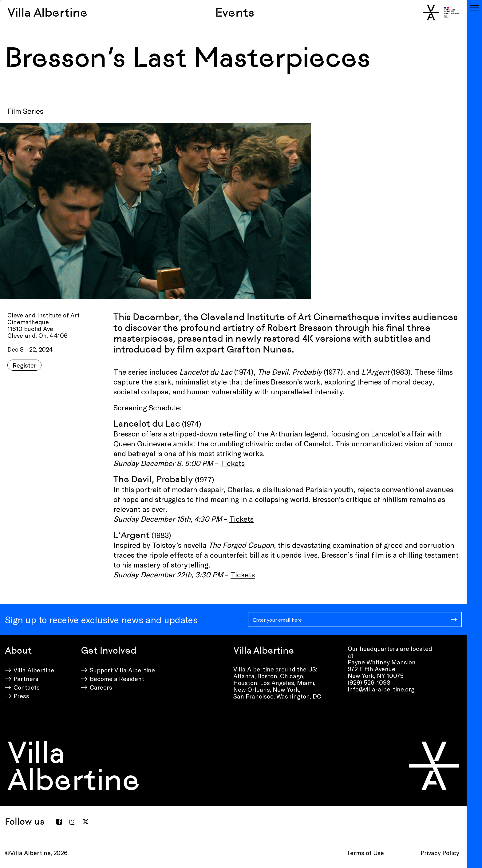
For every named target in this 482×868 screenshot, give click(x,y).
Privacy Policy (440, 853)
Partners (26, 679)
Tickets (233, 463)
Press (21, 696)
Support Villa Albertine (122, 670)
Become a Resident (117, 679)
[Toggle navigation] (474, 8)
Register (24, 365)
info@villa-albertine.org (381, 689)
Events (235, 12)
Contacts (27, 687)
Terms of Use (365, 853)
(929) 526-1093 (369, 682)
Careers (101, 687)
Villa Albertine (47, 12)
